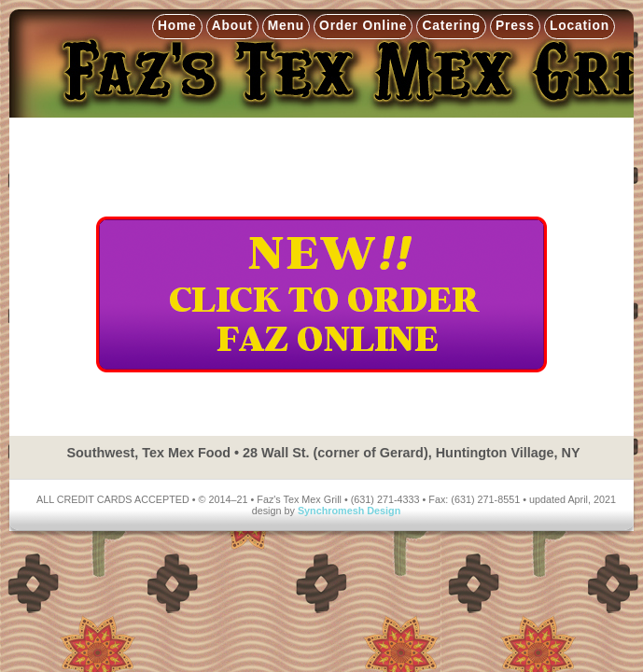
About (232, 26)
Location (580, 26)
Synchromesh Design (349, 511)
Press (515, 26)
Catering (451, 26)
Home (177, 26)
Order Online (363, 26)
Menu (286, 26)
